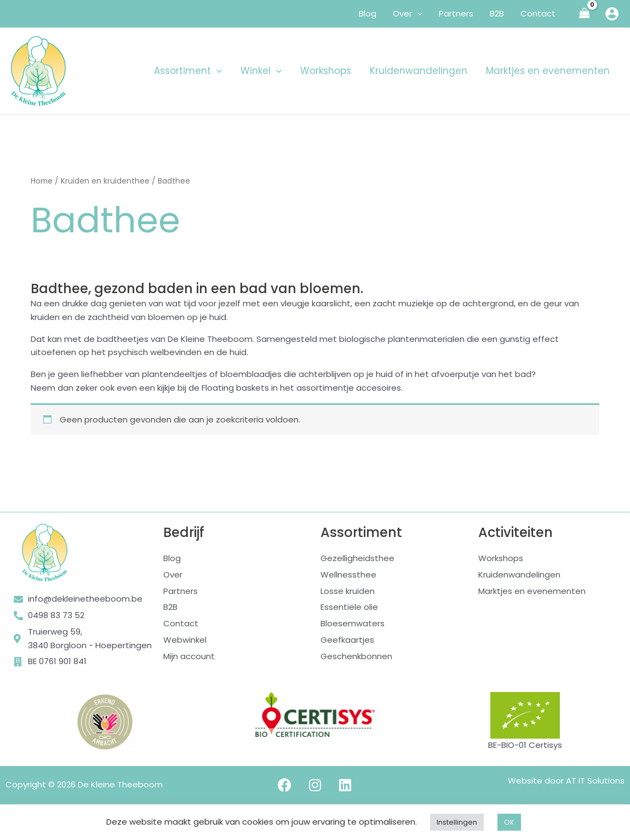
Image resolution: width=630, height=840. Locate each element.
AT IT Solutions (595, 781)
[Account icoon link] (612, 14)
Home (42, 181)
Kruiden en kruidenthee (105, 181)
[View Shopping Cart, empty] (585, 14)
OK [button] (509, 822)
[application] (417, 14)
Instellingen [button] (457, 822)
